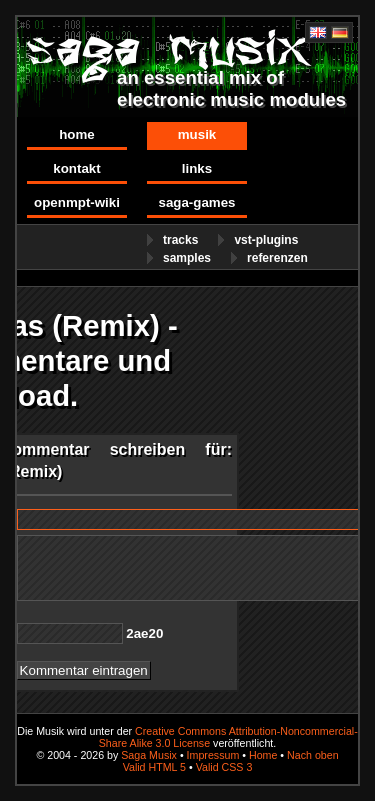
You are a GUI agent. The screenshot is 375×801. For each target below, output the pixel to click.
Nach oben (313, 755)
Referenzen (277, 258)
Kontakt (76, 168)
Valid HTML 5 (154, 767)
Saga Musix (149, 755)
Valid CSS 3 (224, 767)
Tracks (180, 240)
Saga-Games (196, 202)
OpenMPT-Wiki (77, 202)
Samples (187, 258)
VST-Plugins (266, 240)
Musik (197, 134)
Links (197, 168)
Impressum (213, 755)
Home (77, 134)
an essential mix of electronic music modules (231, 88)
